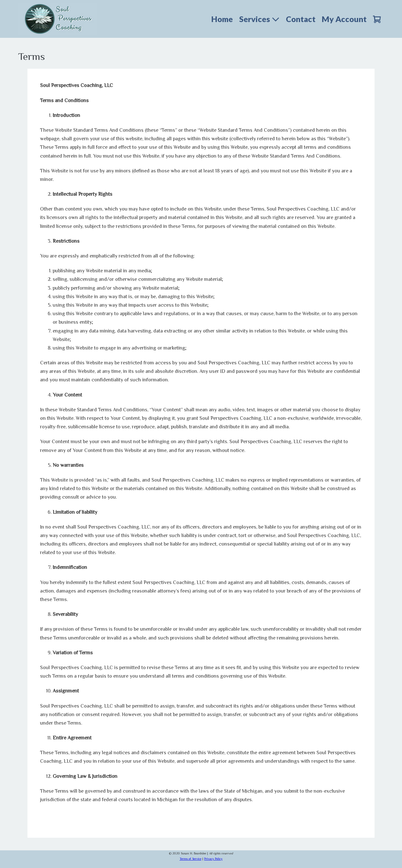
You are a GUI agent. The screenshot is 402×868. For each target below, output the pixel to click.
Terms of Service (190, 859)
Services (259, 19)
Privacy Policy (213, 859)
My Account (344, 19)
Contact (301, 19)
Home (222, 19)
